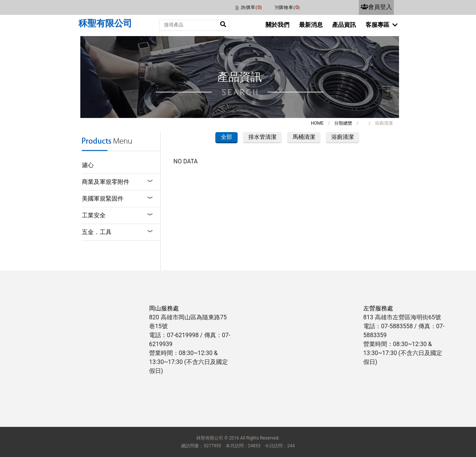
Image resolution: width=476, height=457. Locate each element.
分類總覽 (343, 123)
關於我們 (277, 25)
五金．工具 (97, 232)
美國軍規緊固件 (103, 199)
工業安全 (94, 215)
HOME (317, 123)
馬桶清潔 (304, 137)
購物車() (289, 7)
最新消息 (311, 25)
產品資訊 (344, 25)
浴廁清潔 (342, 137)
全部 (226, 137)
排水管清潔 (262, 137)
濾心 (88, 165)
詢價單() (251, 7)
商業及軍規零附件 (106, 182)
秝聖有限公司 (105, 23)
